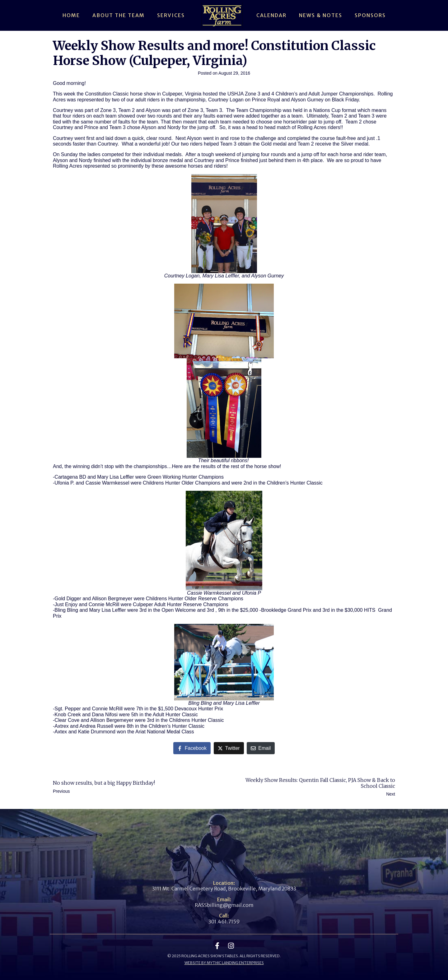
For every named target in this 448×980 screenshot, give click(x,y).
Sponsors (370, 15)
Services (171, 15)
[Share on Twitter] (229, 748)
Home (71, 15)
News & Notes (321, 15)
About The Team (119, 15)
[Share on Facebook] (192, 748)
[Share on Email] (261, 748)
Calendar (271, 15)
